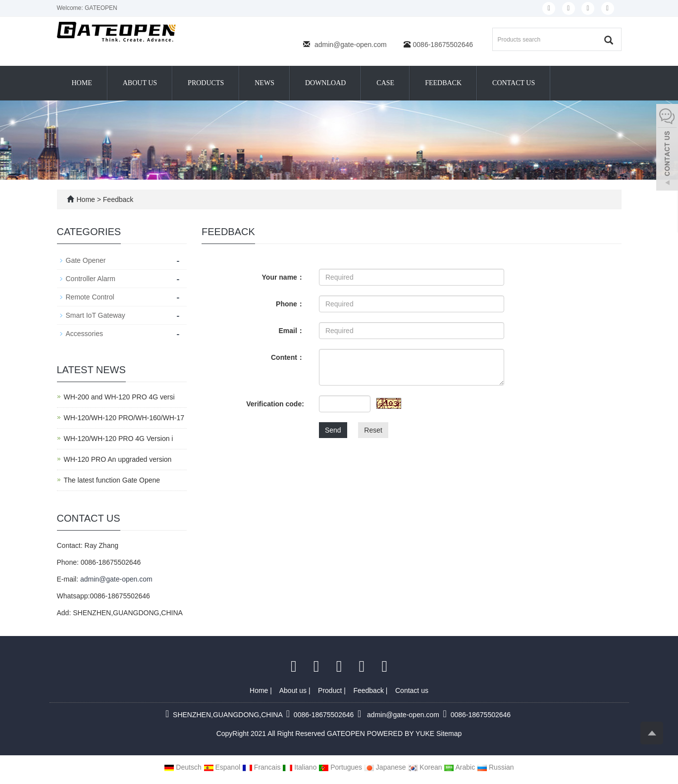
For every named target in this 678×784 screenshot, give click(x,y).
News (264, 83)
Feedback (443, 83)
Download (325, 83)
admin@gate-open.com (351, 45)
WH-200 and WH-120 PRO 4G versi (119, 397)
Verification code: (275, 404)
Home (82, 83)
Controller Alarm (91, 279)
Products (206, 83)
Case (385, 83)
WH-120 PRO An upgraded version (118, 459)
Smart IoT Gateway (96, 315)
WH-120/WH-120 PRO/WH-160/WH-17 (124, 418)
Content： (287, 357)
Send (333, 430)
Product (331, 690)
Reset (373, 430)
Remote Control (90, 297)
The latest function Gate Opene (112, 480)
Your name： (283, 277)
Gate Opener (86, 260)
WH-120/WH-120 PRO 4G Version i (119, 439)
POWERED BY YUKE (402, 734)
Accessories (84, 334)
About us (140, 83)
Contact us (514, 83)
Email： (291, 331)
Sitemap (449, 734)
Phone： (290, 304)
